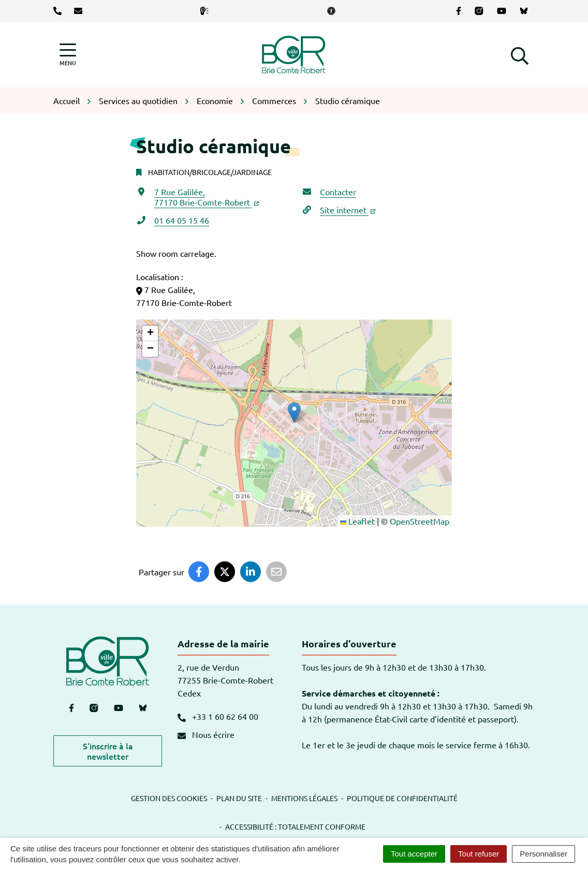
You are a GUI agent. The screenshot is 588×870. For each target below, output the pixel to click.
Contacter (338, 192)
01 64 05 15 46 (182, 220)
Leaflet (357, 521)
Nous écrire (206, 734)
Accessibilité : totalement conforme (295, 827)
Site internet (348, 210)
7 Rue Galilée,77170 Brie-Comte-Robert (207, 197)
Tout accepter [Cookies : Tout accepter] (414, 854)
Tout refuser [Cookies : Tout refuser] (479, 854)
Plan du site (239, 798)
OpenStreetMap (420, 521)
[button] (520, 54)
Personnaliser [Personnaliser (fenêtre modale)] (543, 854)
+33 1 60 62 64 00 (218, 716)
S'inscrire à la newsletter (108, 751)
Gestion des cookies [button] (169, 798)
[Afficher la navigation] (68, 55)
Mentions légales (304, 798)
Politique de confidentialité (402, 798)
